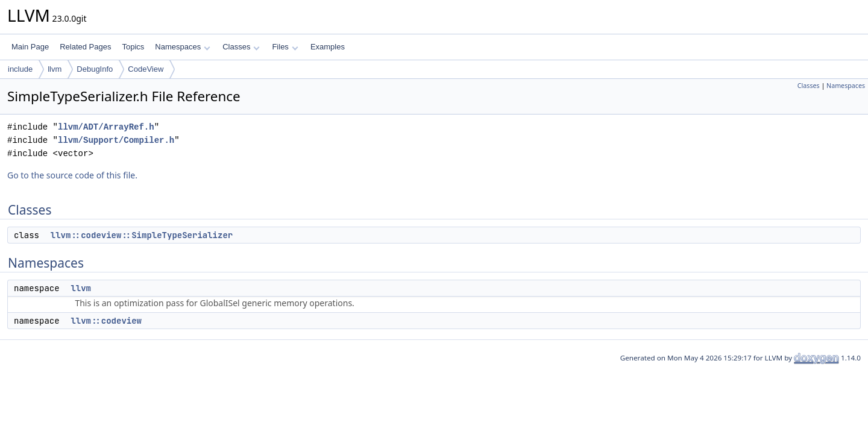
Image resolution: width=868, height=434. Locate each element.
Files (285, 47)
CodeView (146, 69)
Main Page (30, 47)
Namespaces (182, 47)
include (20, 69)
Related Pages (85, 47)
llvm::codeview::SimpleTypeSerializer (142, 235)
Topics (133, 47)
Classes (241, 47)
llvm (55, 69)
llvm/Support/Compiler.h (116, 140)
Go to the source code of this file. (72, 175)
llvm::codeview (106, 321)
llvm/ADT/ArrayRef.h (106, 127)
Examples (328, 47)
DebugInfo (95, 69)
